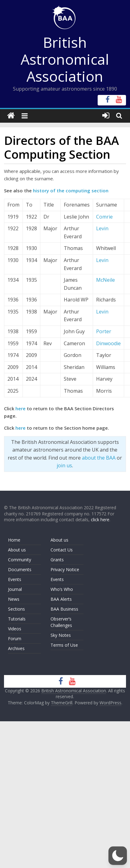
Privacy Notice (65, 569)
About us (17, 550)
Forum (15, 639)
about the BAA (99, 458)
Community (20, 560)
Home (14, 540)
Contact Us (62, 550)
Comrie (104, 217)
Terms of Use (64, 645)
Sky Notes (61, 635)
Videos (15, 629)
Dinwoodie (108, 343)
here (20, 408)
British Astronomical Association (65, 59)
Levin (102, 228)
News (14, 599)
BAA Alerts (61, 599)
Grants (57, 560)
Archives (16, 648)
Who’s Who (62, 589)
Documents (20, 569)
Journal (15, 589)
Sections (16, 609)
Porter (104, 331)
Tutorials (17, 619)
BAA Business (64, 609)
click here (100, 520)
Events (15, 579)
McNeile (106, 280)
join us (64, 465)
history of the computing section (71, 190)
